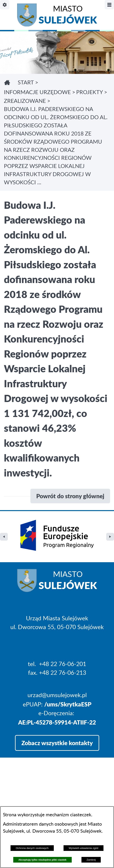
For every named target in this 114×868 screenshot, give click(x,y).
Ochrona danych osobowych (32, 848)
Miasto (68, 16)
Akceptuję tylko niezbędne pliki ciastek (42, 860)
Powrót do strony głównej (70, 496)
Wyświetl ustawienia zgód (83, 848)
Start (26, 83)
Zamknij (91, 860)
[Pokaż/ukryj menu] (109, 5)
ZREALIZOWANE (25, 101)
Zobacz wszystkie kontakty (57, 719)
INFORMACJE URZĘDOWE (37, 92)
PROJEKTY (89, 92)
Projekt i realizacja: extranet (39, 804)
